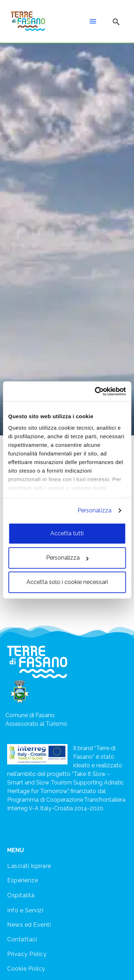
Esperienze (23, 880)
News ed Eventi (29, 925)
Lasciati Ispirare (29, 866)
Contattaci (22, 939)
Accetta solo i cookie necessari (67, 582)
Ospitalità (21, 895)
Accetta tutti (67, 533)
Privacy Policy (27, 954)
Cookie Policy (26, 969)
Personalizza (95, 510)
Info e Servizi (25, 910)
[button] (93, 21)
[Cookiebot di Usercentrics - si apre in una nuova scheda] (95, 391)
